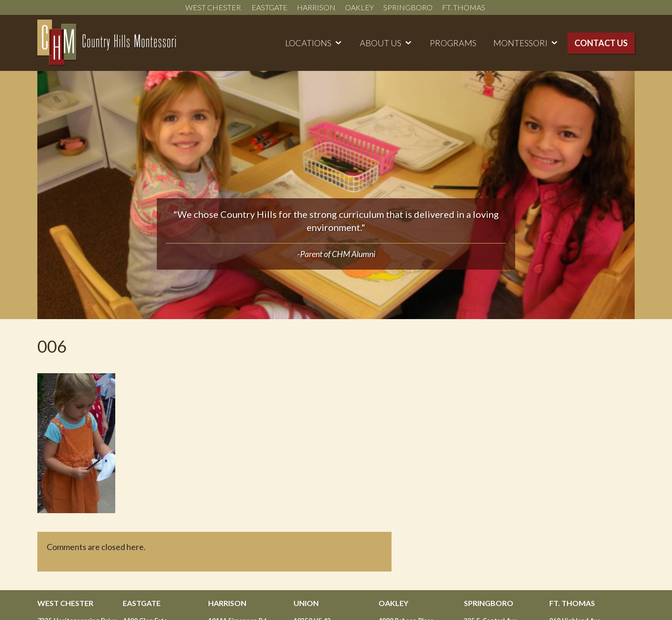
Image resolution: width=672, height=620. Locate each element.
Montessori (520, 43)
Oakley (359, 7)
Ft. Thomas (464, 7)
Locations (308, 43)
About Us (381, 43)
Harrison (316, 7)
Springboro (408, 7)
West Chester (214, 7)
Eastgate (269, 7)
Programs (453, 43)
